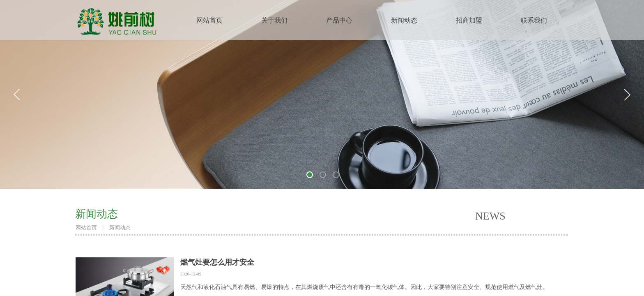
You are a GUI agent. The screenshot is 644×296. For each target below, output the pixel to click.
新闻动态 (404, 20)
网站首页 (209, 20)
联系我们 (534, 20)
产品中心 (339, 20)
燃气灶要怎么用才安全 (217, 262)
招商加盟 (469, 20)
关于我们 (274, 20)
